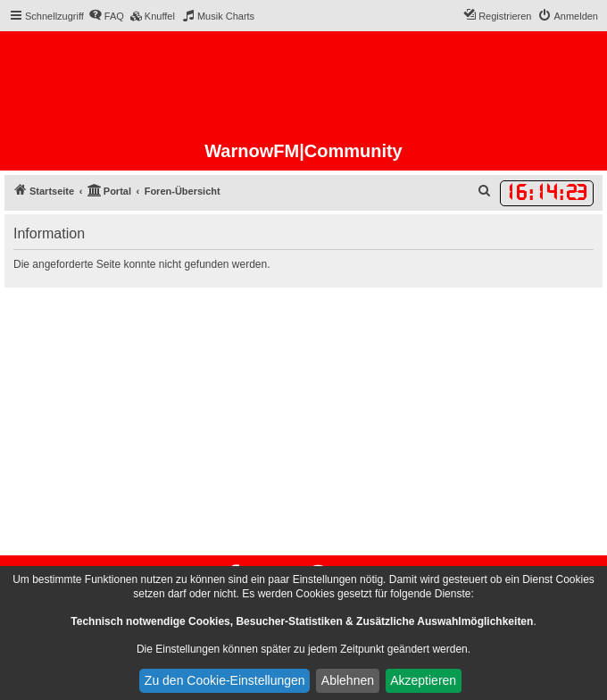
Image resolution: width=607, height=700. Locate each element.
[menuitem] (106, 16)
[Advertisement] (303, 421)
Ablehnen (348, 680)
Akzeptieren (423, 680)
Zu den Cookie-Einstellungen (225, 680)
